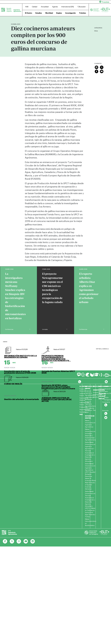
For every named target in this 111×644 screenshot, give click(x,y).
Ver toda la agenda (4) (102, 349)
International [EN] (68, 7)
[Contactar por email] (106, 418)
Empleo (59, 13)
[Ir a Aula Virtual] (97, 376)
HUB (27, 7)
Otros (96, 31)
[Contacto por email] (106, 382)
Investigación (70, 13)
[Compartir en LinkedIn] (96, 67)
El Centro (29, 13)
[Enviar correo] (102, 71)
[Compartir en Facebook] (96, 71)
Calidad (35, 7)
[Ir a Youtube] (26, 541)
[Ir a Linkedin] (33, 541)
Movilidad (49, 13)
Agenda (55, 7)
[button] (84, 2)
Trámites (83, 13)
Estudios (39, 13)
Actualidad (45, 7)
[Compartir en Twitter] (102, 67)
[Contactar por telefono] (80, 382)
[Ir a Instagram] (19, 541)
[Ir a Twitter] (12, 541)
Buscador (82, 7)
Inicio (13, 17)
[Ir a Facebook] (5, 541)
